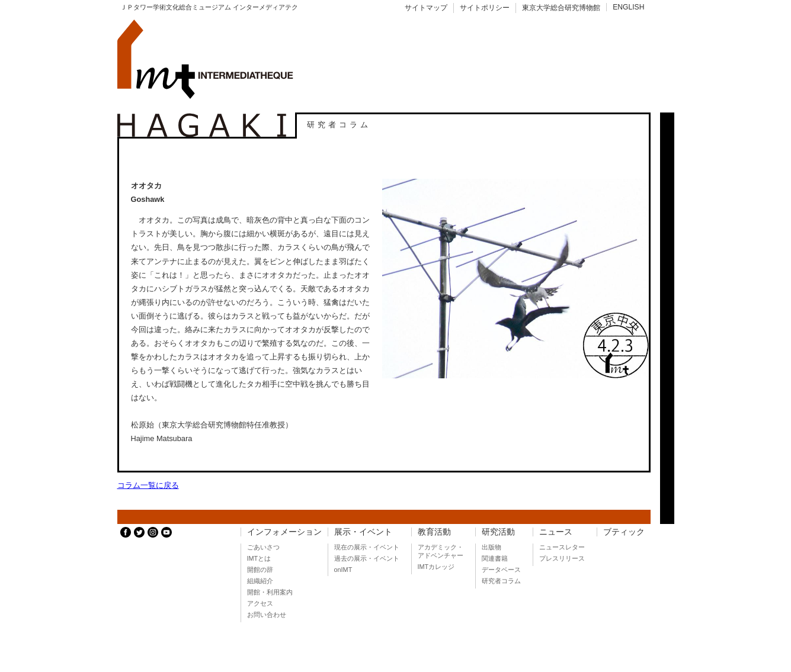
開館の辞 (260, 570)
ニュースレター (562, 547)
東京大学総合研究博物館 (561, 8)
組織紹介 (260, 581)
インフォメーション (284, 532)
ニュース (556, 532)
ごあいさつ (263, 547)
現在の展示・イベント (367, 547)
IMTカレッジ (436, 567)
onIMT (343, 570)
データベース (501, 570)
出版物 (491, 547)
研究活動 (498, 532)
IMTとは (259, 558)
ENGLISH (628, 7)
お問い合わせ (267, 615)
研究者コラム (501, 581)
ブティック (624, 532)
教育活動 (434, 532)
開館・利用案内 (270, 592)
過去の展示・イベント (367, 558)
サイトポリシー (485, 8)
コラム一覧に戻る (148, 485)
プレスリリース (562, 558)
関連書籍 (495, 558)
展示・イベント (363, 532)
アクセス (260, 603)
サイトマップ (426, 8)
